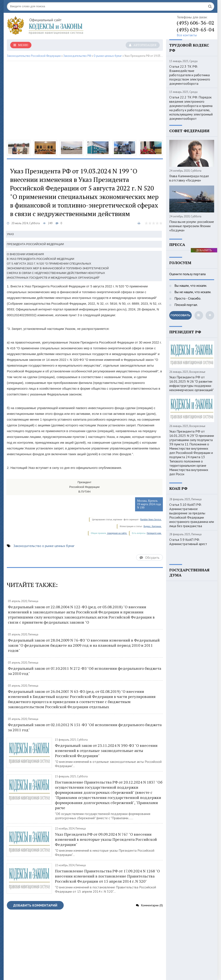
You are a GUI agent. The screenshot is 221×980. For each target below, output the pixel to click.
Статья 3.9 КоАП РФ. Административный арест (188, 542)
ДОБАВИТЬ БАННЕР (204, 251)
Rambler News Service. (151, 520)
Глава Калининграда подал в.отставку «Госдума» (189, 178)
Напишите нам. (154, 533)
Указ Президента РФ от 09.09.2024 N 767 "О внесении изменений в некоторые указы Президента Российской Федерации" (106, 839)
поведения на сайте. (117, 533)
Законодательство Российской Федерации (34, 56)
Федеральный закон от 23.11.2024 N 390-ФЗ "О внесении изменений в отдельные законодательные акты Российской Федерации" (106, 750)
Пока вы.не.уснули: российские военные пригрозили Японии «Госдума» (192, 226)
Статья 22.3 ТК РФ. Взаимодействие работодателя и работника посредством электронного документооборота (190, 75)
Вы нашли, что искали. (190, 285)
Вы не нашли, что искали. (192, 292)
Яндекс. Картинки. (152, 526)
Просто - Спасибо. (187, 298)
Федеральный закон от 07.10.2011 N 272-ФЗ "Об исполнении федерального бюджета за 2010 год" (85, 671)
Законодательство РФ (77, 56)
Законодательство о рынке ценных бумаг (44, 546)
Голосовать (180, 315)
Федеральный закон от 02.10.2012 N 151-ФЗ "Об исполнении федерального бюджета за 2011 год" (85, 727)
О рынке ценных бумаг (108, 56)
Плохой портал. (186, 305)
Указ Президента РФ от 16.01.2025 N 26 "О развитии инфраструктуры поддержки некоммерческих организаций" (192, 383)
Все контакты (187, 35)
